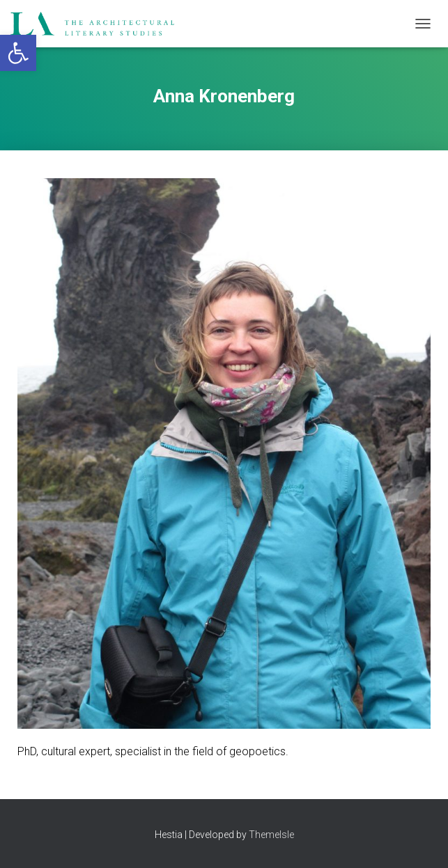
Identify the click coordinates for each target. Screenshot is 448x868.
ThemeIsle (271, 835)
